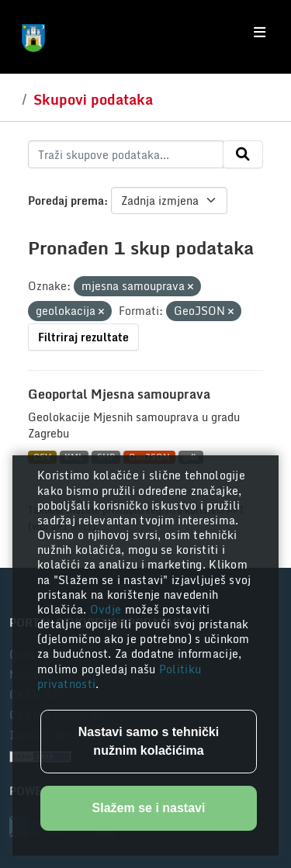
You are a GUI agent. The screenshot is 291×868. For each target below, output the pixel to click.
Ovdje (107, 609)
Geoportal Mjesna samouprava (119, 394)
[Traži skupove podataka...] (126, 154)
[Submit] (243, 154)
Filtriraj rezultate (83, 337)
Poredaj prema (66, 201)
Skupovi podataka (93, 99)
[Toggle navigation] (260, 33)
